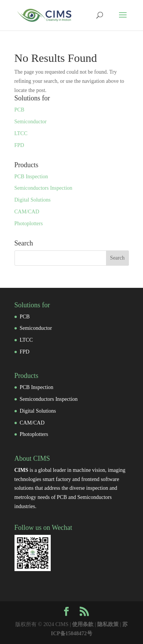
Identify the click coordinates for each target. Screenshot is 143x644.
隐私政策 (108, 624)
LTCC (21, 133)
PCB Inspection (31, 177)
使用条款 (83, 624)
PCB (19, 110)
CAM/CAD (27, 212)
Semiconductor (31, 122)
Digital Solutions (33, 200)
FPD (19, 145)
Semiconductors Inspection (43, 188)
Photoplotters (29, 224)
